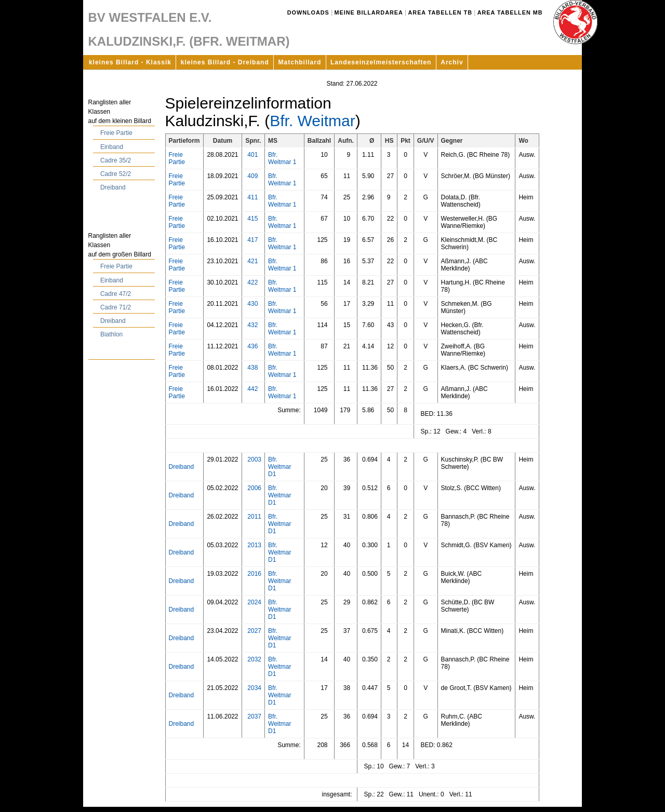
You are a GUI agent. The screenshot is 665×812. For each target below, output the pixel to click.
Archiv (452, 62)
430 (252, 304)
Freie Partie (116, 133)
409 (252, 176)
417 (252, 240)
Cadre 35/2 (116, 160)
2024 (254, 602)
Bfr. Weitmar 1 (282, 158)
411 (252, 197)
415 (252, 219)
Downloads (308, 12)
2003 (254, 459)
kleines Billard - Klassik (130, 62)
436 (252, 346)
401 (252, 155)
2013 (254, 545)
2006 (254, 488)
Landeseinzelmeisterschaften (381, 62)
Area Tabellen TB (440, 12)
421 (252, 261)
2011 (254, 517)
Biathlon (111, 334)
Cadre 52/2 (116, 174)
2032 (254, 659)
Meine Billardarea (369, 12)
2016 (254, 574)
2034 (254, 688)
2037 (254, 716)
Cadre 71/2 (116, 307)
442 (252, 389)
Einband (112, 147)
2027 (254, 631)
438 (252, 368)
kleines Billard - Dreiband (225, 62)
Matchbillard (300, 62)
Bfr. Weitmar (312, 121)
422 (252, 282)
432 (252, 325)
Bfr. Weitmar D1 (280, 467)
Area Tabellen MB (510, 12)
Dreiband (113, 187)
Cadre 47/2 (116, 294)
